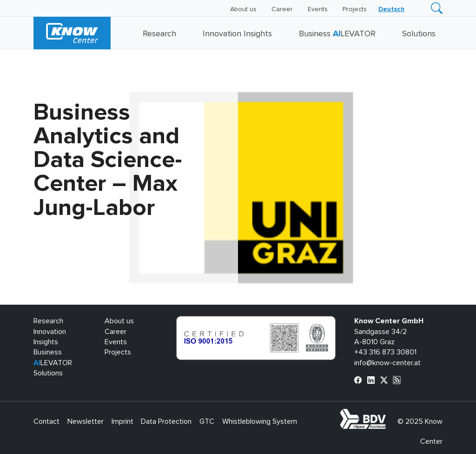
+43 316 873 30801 (385, 352)
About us (243, 9)
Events (318, 9)
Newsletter (86, 421)
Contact (46, 421)
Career (282, 9)
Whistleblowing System (260, 421)
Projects (355, 9)
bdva (388, 414)
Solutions (419, 34)
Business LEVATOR (337, 34)
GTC (207, 421)
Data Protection (166, 421)
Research (159, 34)
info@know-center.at (387, 363)
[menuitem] (391, 9)
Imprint (122, 421)
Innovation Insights (237, 34)
